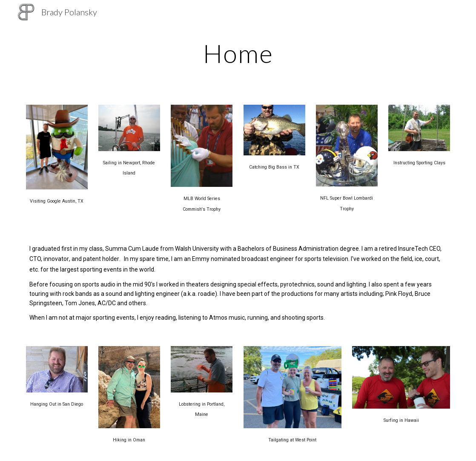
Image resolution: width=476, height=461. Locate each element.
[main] (238, 53)
